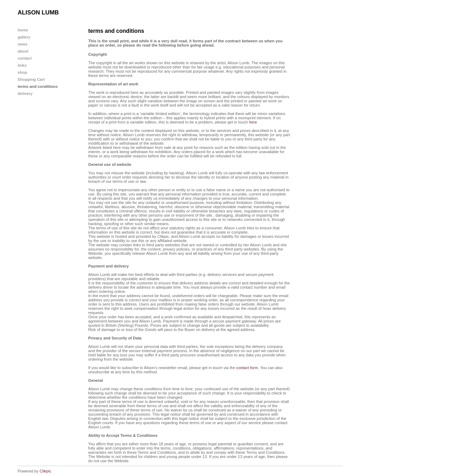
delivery (25, 94)
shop (22, 72)
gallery (24, 37)
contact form (247, 368)
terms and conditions (38, 86)
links (22, 65)
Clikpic (45, 471)
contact (25, 58)
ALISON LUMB (38, 13)
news (23, 44)
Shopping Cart (31, 79)
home (23, 30)
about (23, 51)
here (253, 122)
